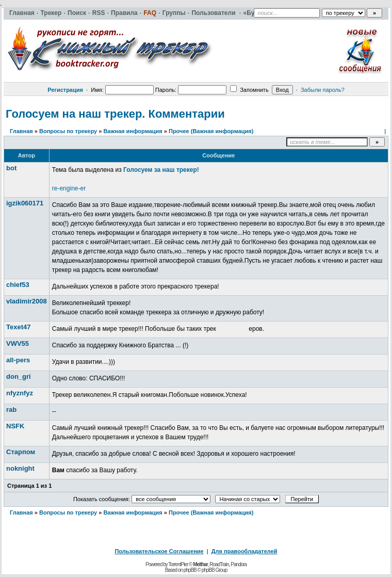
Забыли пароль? (323, 90)
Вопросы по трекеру (68, 131)
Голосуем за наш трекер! (161, 170)
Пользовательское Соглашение (159, 551)
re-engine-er (69, 188)
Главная (21, 131)
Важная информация (133, 131)
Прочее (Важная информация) (211, 131)
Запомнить (249, 90)
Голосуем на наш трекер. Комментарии (115, 114)
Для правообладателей (244, 551)
